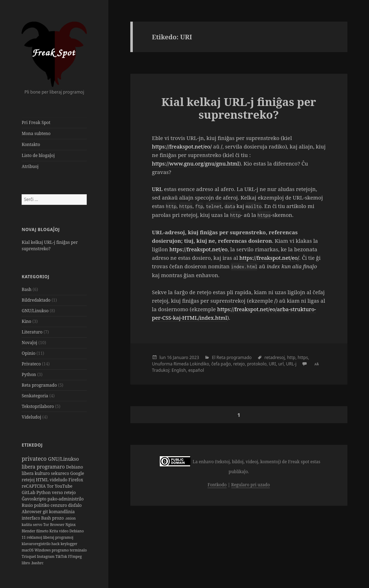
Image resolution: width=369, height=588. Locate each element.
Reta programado (39, 385)
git (46, 512)
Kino (26, 321)
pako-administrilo (66, 499)
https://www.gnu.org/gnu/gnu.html (195, 163)
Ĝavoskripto (35, 499)
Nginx (71, 525)
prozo (58, 518)
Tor (51, 486)
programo (61, 550)
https (303, 357)
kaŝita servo (32, 525)
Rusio (28, 505)
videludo (59, 480)
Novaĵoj (29, 343)
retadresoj (275, 357)
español (196, 370)
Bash (27, 289)
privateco (35, 459)
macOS (28, 550)
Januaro (181, 357)
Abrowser (32, 512)
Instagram (46, 556)
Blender (29, 531)
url (281, 364)
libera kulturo (36, 473)
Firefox (76, 480)
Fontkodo (217, 485)
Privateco (31, 364)
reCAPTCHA (34, 486)
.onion (70, 518)
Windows (43, 550)
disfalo (75, 505)
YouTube (63, 486)
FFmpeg (75, 556)
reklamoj (35, 537)
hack (56, 544)
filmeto (43, 531)
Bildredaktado (36, 300)
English (179, 370)
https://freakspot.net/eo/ (182, 146)
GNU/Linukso (35, 311)
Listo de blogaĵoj (38, 155)
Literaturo (32, 332)
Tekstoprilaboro (38, 406)
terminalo (78, 550)
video (64, 531)
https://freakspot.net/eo (198, 249)
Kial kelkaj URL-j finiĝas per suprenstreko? (50, 245)
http (291, 357)
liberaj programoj (58, 537)
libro (26, 563)
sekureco (61, 473)
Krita (54, 531)
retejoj (29, 480)
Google (77, 473)
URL (157, 189)
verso (58, 492)
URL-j (291, 364)
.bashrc (37, 563)
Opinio (29, 353)
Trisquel (29, 556)
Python (29, 374)
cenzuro (59, 505)
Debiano (75, 467)
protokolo (257, 364)
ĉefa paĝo (221, 364)
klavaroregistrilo (36, 544)
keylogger (69, 544)
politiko (42, 505)
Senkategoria (35, 396)
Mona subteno (36, 133)
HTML (43, 480)
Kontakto (31, 144)
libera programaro (44, 467)
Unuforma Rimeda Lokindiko (180, 364)
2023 (194, 357)
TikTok (62, 556)
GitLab (29, 492)
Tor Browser (54, 525)
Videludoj (31, 417)
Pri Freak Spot (36, 122)
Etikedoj (32, 445)
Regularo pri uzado (251, 485)
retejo (70, 492)
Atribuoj (30, 166)
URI (272, 364)
